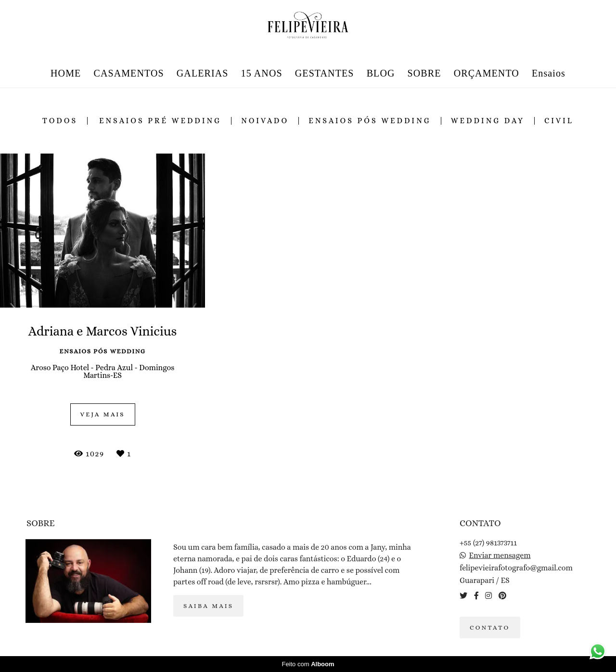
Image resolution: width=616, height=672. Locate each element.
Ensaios (549, 73)
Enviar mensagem (500, 556)
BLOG (381, 73)
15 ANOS (262, 73)
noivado (265, 121)
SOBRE (424, 73)
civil (559, 121)
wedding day (488, 121)
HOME (66, 73)
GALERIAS (203, 73)
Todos (60, 121)
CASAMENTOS (128, 73)
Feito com (308, 664)
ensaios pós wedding (370, 121)
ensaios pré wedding (160, 121)
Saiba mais (208, 606)
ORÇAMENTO (487, 73)
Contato (490, 627)
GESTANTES (325, 73)
